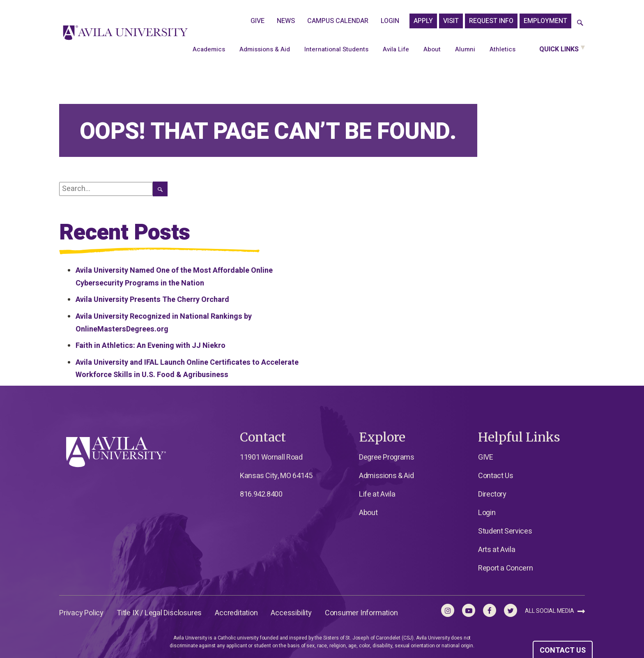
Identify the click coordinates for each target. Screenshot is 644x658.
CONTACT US (563, 650)
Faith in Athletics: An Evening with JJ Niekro (151, 346)
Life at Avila (377, 494)
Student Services (505, 531)
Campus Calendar (338, 21)
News (286, 21)
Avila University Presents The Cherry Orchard (152, 300)
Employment (545, 21)
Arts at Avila (497, 550)
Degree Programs (387, 457)
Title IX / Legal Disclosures (159, 613)
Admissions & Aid (265, 49)
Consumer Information (361, 613)
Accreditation (236, 613)
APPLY (423, 21)
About (432, 49)
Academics (209, 49)
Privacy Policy (81, 613)
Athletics (503, 49)
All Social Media (555, 611)
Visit (451, 21)
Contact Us (496, 476)
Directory (492, 494)
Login (390, 21)
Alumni (465, 49)
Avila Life (396, 49)
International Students (336, 49)
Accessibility (291, 613)
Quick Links (559, 49)
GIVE (258, 21)
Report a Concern (505, 568)
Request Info (491, 21)
